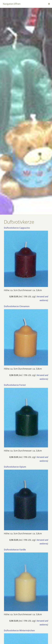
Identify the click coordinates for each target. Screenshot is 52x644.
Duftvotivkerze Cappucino (17, 228)
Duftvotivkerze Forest (15, 385)
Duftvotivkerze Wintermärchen (19, 630)
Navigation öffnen (12, 4)
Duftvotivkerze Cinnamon (17, 306)
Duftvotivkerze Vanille (15, 550)
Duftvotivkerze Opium (15, 467)
